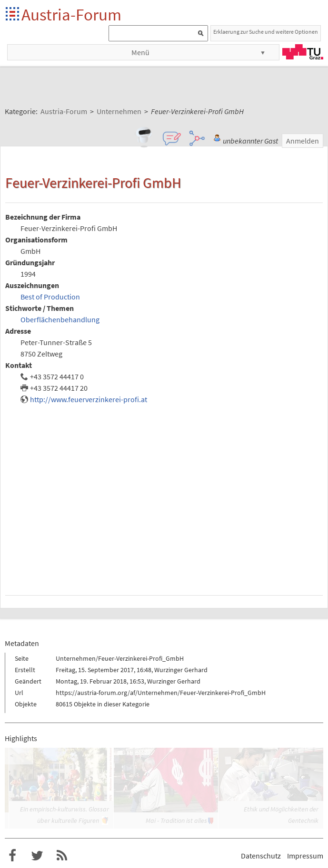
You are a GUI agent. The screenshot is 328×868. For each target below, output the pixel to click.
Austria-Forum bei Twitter (37, 856)
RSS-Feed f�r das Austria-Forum (62, 856)
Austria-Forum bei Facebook (12, 856)
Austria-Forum (71, 14)
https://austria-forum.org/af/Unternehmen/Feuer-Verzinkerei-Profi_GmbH (161, 693)
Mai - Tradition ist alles (176, 820)
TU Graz (303, 52)
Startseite (13, 14)
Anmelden (303, 141)
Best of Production (50, 297)
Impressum (305, 856)
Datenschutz (261, 856)
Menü (140, 52)
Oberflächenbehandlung (60, 319)
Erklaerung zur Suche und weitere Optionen (266, 32)
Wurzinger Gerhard (181, 670)
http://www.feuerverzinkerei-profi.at (89, 399)
